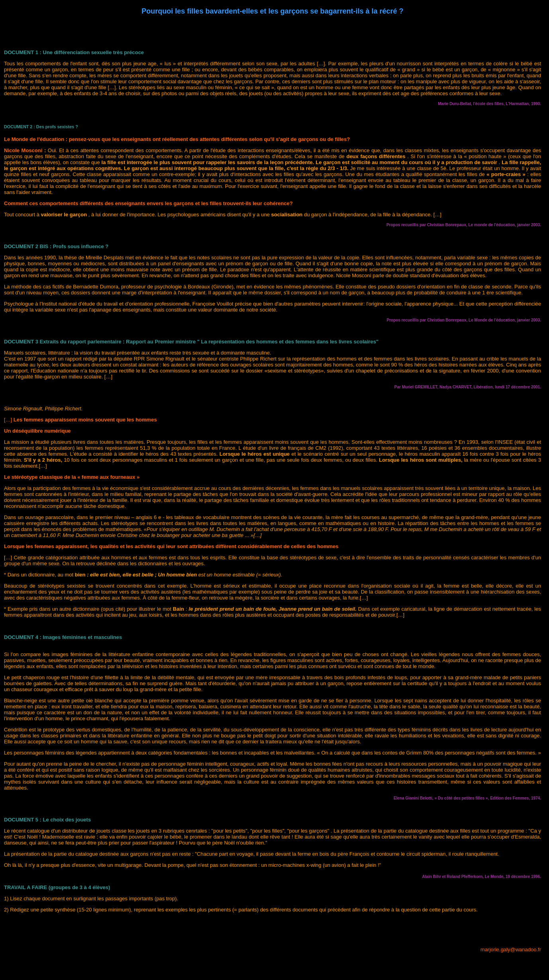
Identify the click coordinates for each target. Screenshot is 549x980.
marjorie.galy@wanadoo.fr (511, 950)
